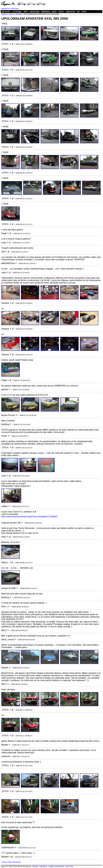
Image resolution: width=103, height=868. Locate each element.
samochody (34, 12)
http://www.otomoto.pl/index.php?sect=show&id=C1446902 (29, 517)
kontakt (35, 866)
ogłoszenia (70, 12)
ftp (78, 12)
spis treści (6, 12)
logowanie (5, 8)
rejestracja (15, 8)
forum (61, 12)
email (84, 12)
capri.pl (4, 14)
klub (26, 12)
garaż (54, 12)
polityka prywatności (56, 866)
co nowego (17, 12)
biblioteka (46, 12)
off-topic (19, 14)
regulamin (43, 866)
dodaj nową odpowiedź (11, 862)
